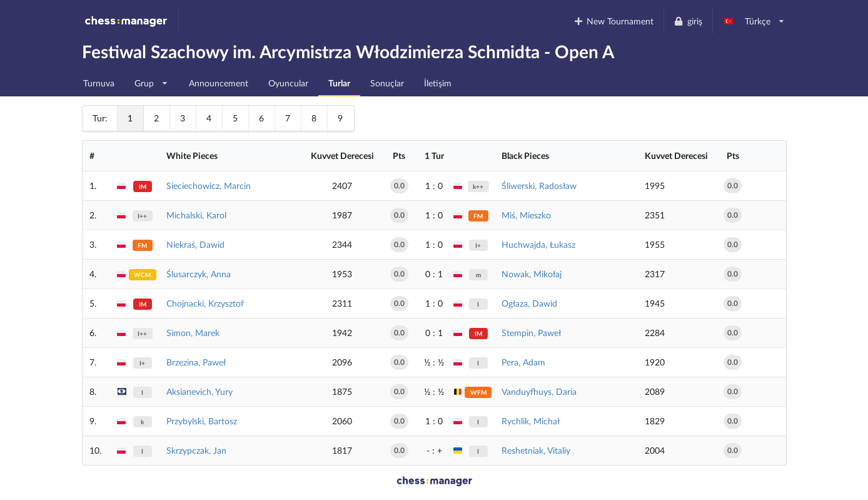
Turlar (339, 83)
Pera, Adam (523, 362)
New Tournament (613, 21)
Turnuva (99, 83)
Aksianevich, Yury (199, 391)
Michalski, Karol (196, 215)
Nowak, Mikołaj (532, 274)
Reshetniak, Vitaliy (536, 450)
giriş (688, 21)
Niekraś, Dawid (195, 244)
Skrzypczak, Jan (196, 450)
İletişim (438, 83)
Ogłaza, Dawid (529, 303)
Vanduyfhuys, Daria (539, 391)
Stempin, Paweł (531, 333)
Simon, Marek (193, 333)
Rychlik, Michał (531, 421)
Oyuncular (288, 83)
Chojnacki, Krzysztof (205, 303)
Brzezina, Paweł (196, 362)
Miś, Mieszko (526, 215)
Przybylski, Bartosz (202, 421)
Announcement (219, 83)
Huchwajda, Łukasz (538, 244)
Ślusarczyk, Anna (199, 274)
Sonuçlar (387, 83)
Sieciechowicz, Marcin (209, 186)
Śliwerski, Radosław (539, 186)
